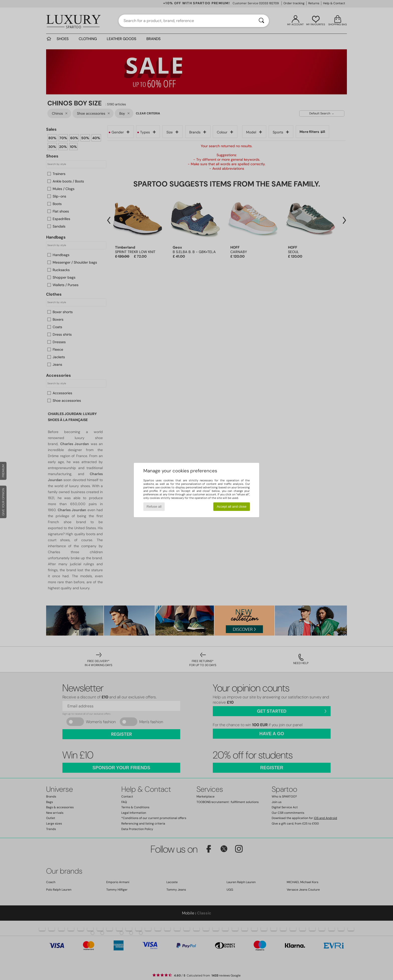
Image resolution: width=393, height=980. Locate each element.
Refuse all (154, 507)
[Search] (261, 21)
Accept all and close (232, 507)
